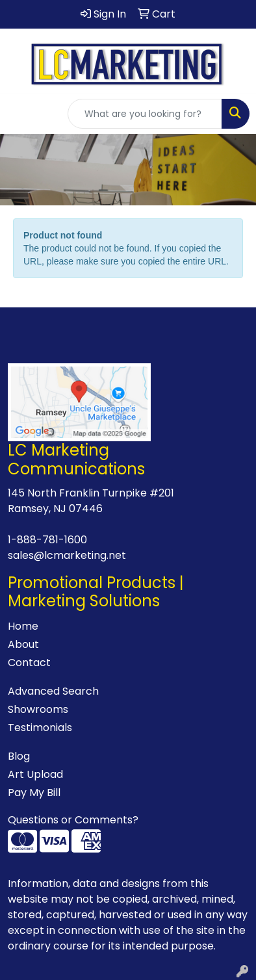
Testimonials (40, 728)
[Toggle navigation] (20, 114)
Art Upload (35, 774)
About (23, 644)
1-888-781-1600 (47, 540)
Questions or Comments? (73, 820)
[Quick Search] (145, 114)
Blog (19, 756)
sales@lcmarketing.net (67, 555)
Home (23, 626)
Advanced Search (53, 691)
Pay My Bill (34, 793)
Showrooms (38, 709)
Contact (29, 663)
